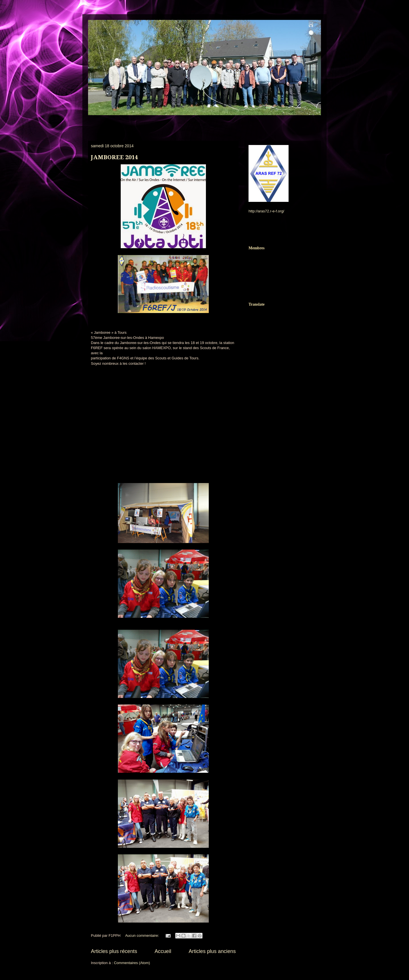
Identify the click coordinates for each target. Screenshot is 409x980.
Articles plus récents (114, 951)
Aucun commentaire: (143, 936)
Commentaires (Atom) (132, 963)
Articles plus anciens (212, 951)
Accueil (163, 951)
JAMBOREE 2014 (114, 157)
